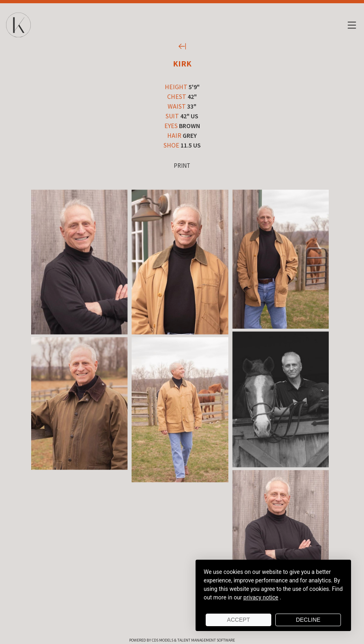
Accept (239, 620)
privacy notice (261, 597)
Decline (308, 620)
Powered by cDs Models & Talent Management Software (182, 640)
